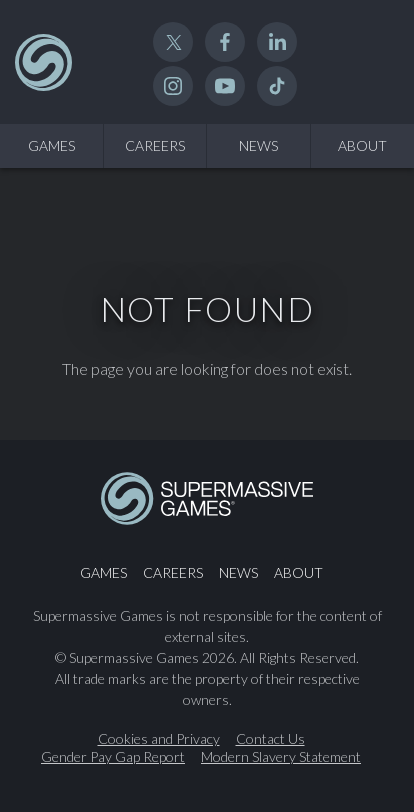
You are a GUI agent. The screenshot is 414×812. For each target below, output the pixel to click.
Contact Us (270, 739)
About (362, 145)
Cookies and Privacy (159, 739)
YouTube (225, 86)
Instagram (173, 86)
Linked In (277, 42)
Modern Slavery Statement (281, 757)
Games (51, 145)
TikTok (277, 86)
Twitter (173, 42)
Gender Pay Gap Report (113, 757)
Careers (155, 145)
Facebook (225, 42)
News (258, 145)
